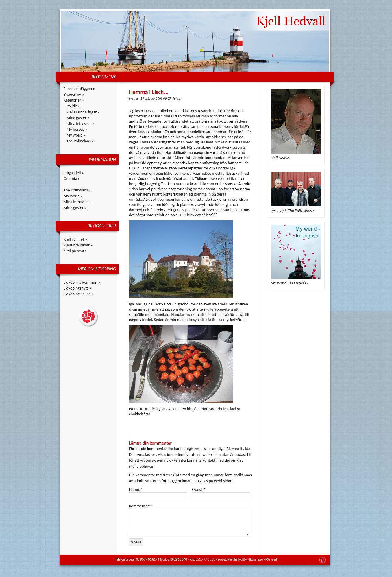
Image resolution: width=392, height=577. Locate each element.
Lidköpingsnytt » (77, 288)
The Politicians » (80, 141)
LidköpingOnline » (79, 294)
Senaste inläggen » (79, 89)
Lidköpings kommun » (82, 282)
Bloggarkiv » (74, 94)
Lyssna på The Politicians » (293, 211)
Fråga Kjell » (74, 173)
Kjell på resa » (75, 251)
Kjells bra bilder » (78, 245)
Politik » (73, 106)
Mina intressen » (81, 123)
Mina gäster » (78, 118)
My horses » (77, 129)
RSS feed (271, 559)
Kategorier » (74, 100)
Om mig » (72, 178)
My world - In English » (290, 283)
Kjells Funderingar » (83, 112)
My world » (76, 135)
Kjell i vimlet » (75, 239)
